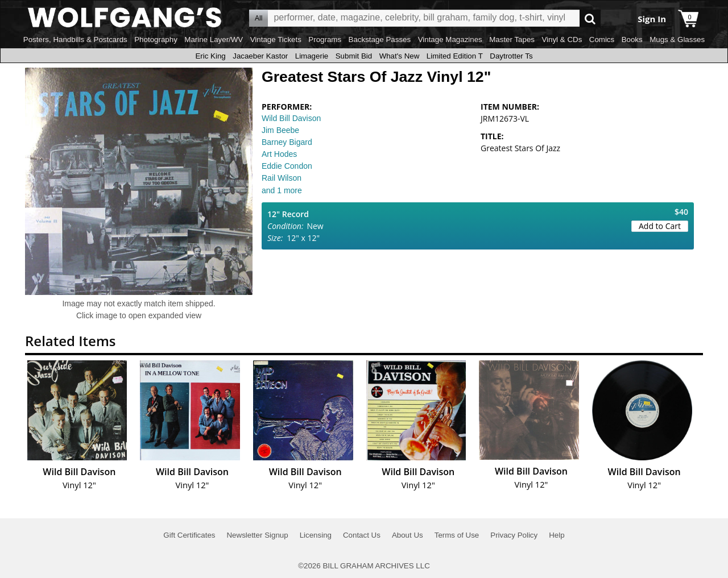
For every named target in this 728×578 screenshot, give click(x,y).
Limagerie (312, 56)
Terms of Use (457, 535)
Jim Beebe (280, 130)
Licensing (316, 535)
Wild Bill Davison (291, 118)
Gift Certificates (189, 535)
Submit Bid (354, 56)
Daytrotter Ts (511, 56)
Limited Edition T (455, 56)
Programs (325, 39)
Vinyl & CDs (562, 39)
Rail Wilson (282, 178)
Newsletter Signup (257, 535)
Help (557, 535)
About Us (408, 535)
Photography (156, 39)
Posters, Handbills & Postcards (75, 39)
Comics (602, 39)
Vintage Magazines (450, 39)
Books (632, 39)
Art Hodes (279, 154)
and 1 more (282, 190)
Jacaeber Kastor (260, 56)
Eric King (210, 56)
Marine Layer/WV (214, 39)
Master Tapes (512, 39)
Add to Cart (660, 226)
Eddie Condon (287, 166)
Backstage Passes (380, 39)
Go (590, 18)
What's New (400, 56)
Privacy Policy (514, 535)
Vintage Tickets (276, 39)
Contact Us (362, 535)
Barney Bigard (287, 142)
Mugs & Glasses (677, 39)
